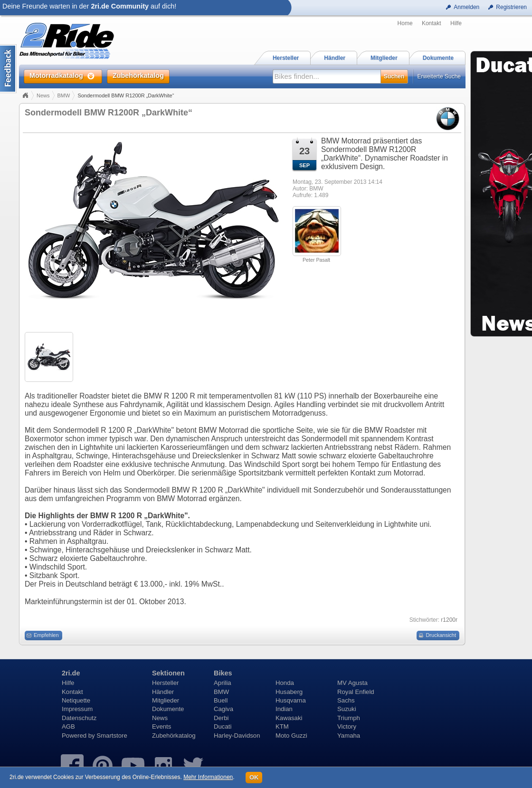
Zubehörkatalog (174, 736)
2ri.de (71, 673)
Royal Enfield (356, 692)
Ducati (223, 726)
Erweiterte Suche (439, 76)
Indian (284, 709)
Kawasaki (289, 718)
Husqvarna (291, 700)
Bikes (223, 673)
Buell (221, 700)
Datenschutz (79, 718)
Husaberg (289, 692)
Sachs (346, 700)
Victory (347, 726)
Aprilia (223, 683)
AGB (68, 726)
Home (405, 23)
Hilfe (456, 23)
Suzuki (347, 709)
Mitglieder (166, 700)
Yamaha (349, 736)
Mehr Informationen (208, 777)
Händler (163, 692)
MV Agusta (352, 683)
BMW (64, 95)
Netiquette (76, 700)
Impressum (77, 709)
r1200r (449, 620)
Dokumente (168, 709)
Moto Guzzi (291, 736)
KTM (282, 726)
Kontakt (432, 23)
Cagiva (223, 709)
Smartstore (112, 736)
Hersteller (165, 683)
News (43, 95)
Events (161, 726)
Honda (285, 683)
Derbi (221, 718)
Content (8, 69)
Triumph (349, 718)
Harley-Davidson (237, 736)
